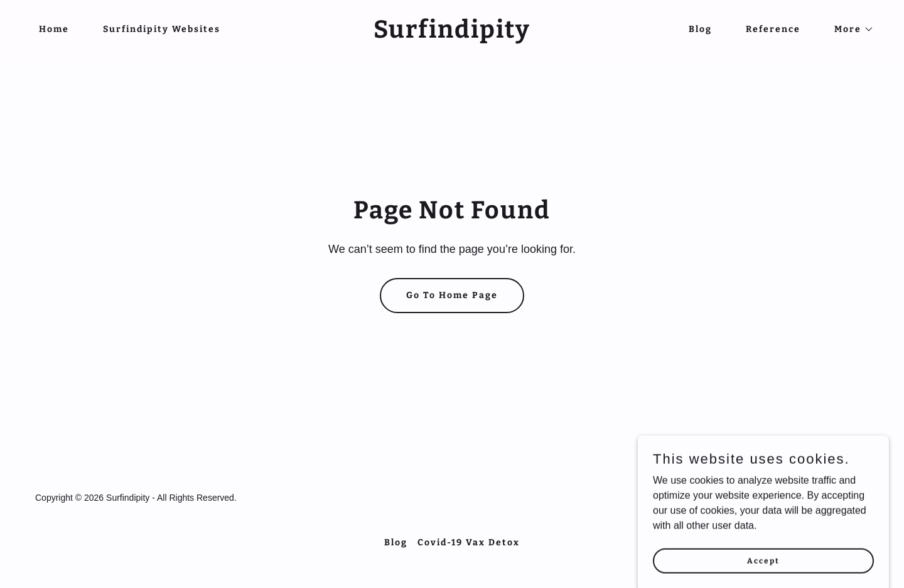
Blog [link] (700, 29)
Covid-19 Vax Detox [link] (469, 543)
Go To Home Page (452, 295)
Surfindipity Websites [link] (162, 29)
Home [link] (54, 29)
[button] (850, 29)
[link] (452, 34)
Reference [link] (773, 29)
